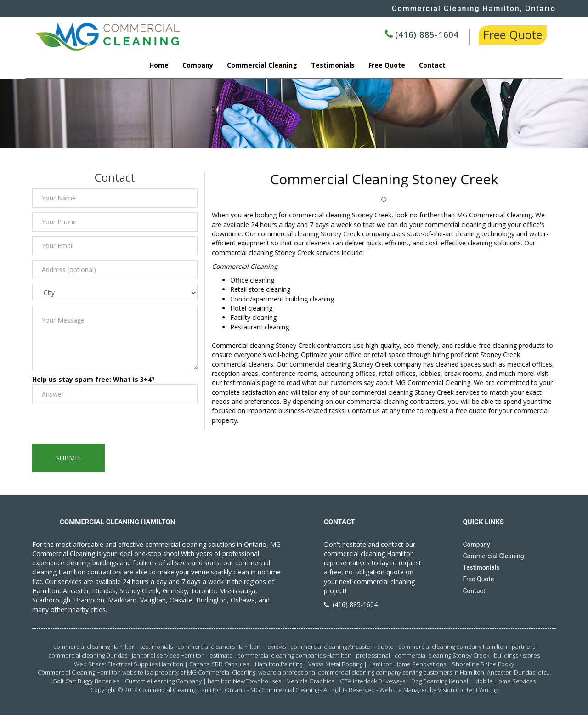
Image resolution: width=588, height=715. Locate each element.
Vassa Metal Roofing (335, 664)
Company (198, 65)
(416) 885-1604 (427, 34)
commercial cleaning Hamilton (94, 647)
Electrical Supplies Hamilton (145, 664)
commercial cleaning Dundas (88, 655)
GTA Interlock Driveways (373, 681)
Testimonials (333, 65)
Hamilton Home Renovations (407, 664)
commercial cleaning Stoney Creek (442, 655)
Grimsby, (176, 591)
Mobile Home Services (505, 681)
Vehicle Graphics (311, 681)
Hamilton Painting (279, 664)
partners (523, 647)
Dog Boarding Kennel (440, 681)
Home (159, 65)
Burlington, (212, 600)
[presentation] (101, 426)
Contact (432, 65)
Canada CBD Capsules (219, 664)
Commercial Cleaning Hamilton (180, 690)
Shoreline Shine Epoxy (483, 664)
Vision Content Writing (468, 690)
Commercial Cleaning (262, 65)
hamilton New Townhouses (244, 681)
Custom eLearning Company (163, 681)
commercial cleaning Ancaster (331, 647)
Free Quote (513, 34)
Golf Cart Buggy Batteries (86, 681)
